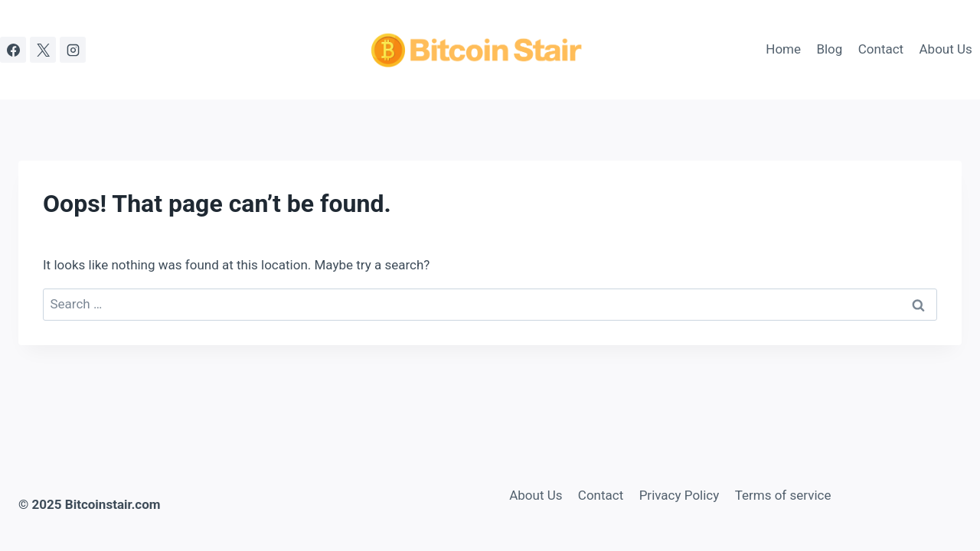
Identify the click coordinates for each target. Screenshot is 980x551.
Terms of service (783, 495)
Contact (881, 49)
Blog (829, 49)
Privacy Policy (679, 495)
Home (783, 49)
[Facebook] (13, 50)
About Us (946, 49)
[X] (43, 50)
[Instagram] (73, 50)
